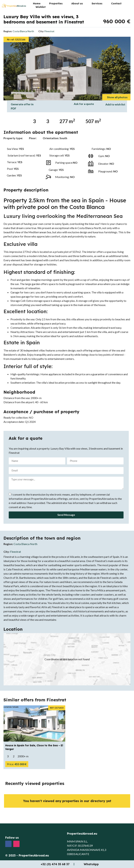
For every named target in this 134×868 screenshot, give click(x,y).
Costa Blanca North (23, 31)
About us (77, 3)
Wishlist (41, 7)
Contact (116, 3)
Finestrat (49, 31)
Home (37, 3)
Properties (56, 3)
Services (97, 3)
